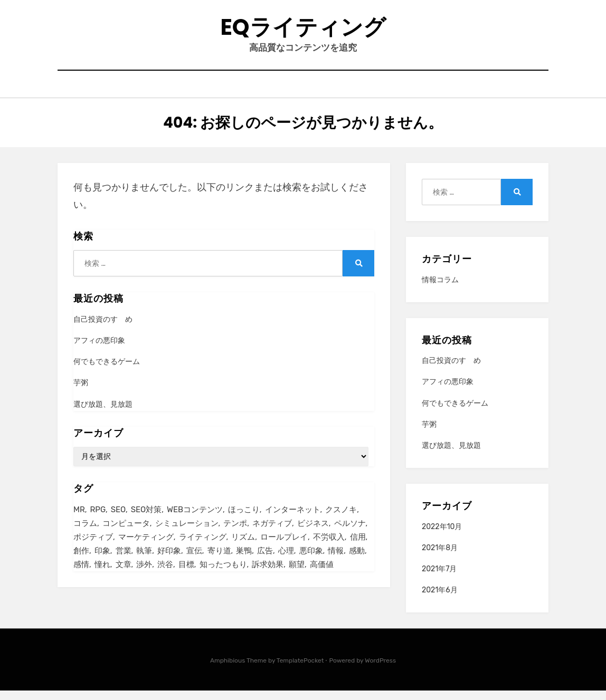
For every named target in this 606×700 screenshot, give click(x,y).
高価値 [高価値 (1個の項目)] (322, 576)
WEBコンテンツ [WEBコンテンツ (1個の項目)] (195, 519)
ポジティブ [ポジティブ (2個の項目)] (93, 547)
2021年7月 (439, 578)
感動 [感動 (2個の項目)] (357, 561)
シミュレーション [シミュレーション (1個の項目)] (187, 533)
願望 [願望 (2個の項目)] (297, 576)
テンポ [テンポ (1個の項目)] (235, 533)
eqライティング (303, 31)
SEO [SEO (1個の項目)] (118, 519)
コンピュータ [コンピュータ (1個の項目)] (126, 533)
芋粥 (81, 392)
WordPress (380, 670)
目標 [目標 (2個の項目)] (186, 576)
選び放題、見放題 (103, 413)
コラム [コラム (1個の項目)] (85, 533)
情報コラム (440, 289)
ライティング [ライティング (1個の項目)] (203, 547)
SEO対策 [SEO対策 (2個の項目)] (146, 519)
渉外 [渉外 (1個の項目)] (144, 576)
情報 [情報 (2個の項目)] (336, 561)
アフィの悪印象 (99, 350)
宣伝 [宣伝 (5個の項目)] (194, 561)
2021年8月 (440, 557)
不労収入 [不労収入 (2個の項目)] (329, 547)
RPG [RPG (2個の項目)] (98, 519)
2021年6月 (440, 600)
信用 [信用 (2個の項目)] (358, 547)
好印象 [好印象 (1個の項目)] (169, 561)
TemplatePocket (300, 670)
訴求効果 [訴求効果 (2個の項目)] (268, 576)
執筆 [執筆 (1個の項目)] (144, 561)
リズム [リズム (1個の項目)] (243, 547)
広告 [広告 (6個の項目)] (265, 561)
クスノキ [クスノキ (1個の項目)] (341, 519)
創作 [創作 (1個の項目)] (81, 561)
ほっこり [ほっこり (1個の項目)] (244, 519)
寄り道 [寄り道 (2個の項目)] (219, 561)
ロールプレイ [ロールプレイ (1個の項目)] (284, 547)
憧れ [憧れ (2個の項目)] (102, 576)
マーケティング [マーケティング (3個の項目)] (146, 547)
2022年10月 (442, 536)
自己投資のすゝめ (103, 329)
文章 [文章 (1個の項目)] (124, 576)
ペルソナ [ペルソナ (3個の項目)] (350, 533)
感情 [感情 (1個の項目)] (81, 576)
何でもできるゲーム (107, 371)
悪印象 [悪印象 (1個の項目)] (311, 561)
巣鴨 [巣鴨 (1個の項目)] (244, 561)
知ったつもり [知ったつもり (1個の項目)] (223, 576)
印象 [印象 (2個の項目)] (102, 561)
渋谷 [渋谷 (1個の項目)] (165, 576)
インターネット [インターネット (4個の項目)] (293, 519)
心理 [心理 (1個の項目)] (286, 561)
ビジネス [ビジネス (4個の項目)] (313, 533)
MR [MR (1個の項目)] (79, 519)
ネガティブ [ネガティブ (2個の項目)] (272, 533)
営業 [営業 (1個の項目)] (124, 561)
